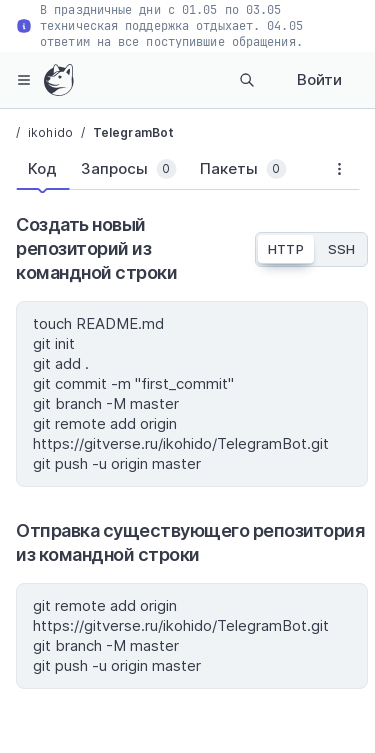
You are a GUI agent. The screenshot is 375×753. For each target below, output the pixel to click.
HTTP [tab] (285, 249)
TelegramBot (133, 132)
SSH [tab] (341, 249)
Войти (319, 79)
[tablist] (167, 173)
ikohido (50, 132)
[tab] (42, 169)
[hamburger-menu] (24, 80)
